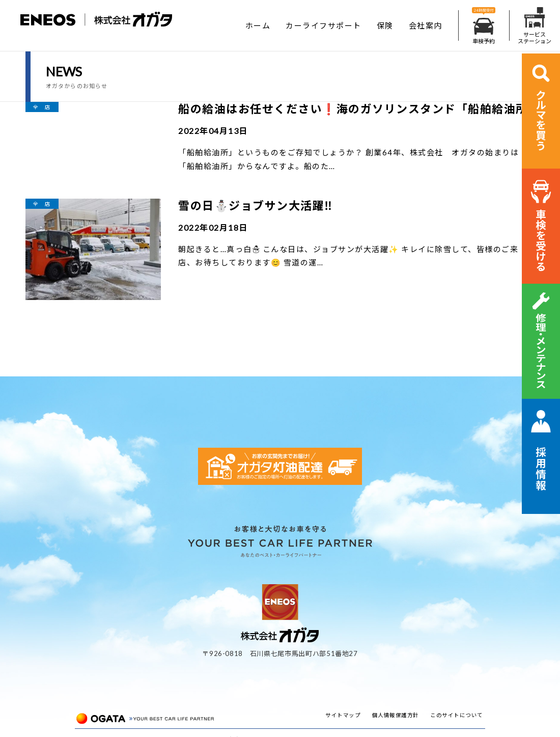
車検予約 (484, 26)
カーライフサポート (324, 25)
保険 (385, 25)
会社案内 (426, 25)
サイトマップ (343, 715)
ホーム (258, 25)
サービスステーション (535, 26)
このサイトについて (457, 715)
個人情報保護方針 (396, 715)
